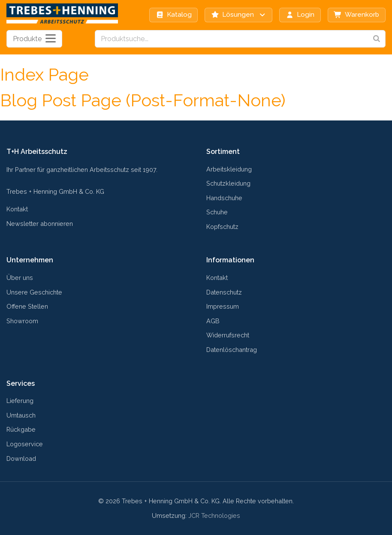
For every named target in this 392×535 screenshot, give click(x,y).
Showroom (22, 321)
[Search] (377, 39)
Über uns (20, 278)
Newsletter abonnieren (40, 224)
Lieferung (20, 401)
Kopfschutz (222, 227)
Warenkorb (356, 15)
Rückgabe (21, 429)
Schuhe (217, 212)
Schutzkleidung (228, 183)
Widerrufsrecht (228, 335)
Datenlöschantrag (232, 350)
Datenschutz (224, 292)
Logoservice (25, 444)
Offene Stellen (27, 306)
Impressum (223, 306)
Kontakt (17, 209)
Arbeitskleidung (229, 169)
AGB (213, 321)
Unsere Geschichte (34, 292)
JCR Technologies (214, 515)
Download (21, 458)
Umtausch (21, 415)
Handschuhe (224, 198)
